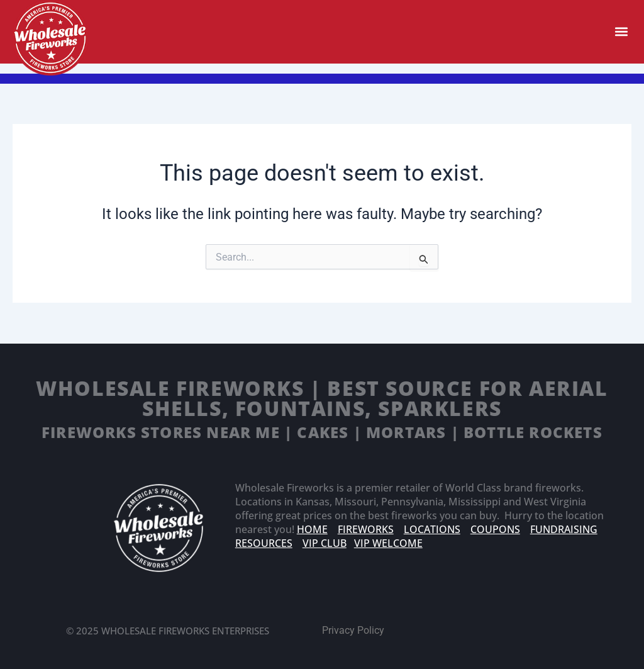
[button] (621, 32)
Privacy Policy (353, 630)
